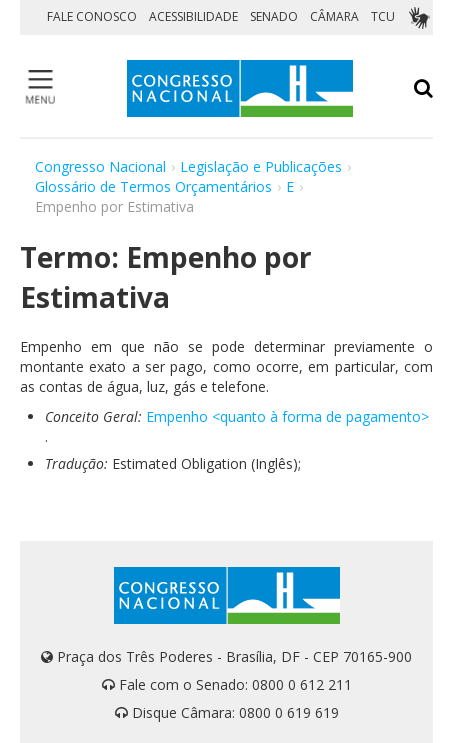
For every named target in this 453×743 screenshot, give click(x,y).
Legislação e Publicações (261, 166)
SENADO (274, 16)
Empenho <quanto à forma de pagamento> (287, 416)
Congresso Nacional (100, 166)
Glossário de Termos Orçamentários (153, 186)
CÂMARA (334, 16)
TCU (383, 16)
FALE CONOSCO (92, 16)
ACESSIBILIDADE (193, 16)
